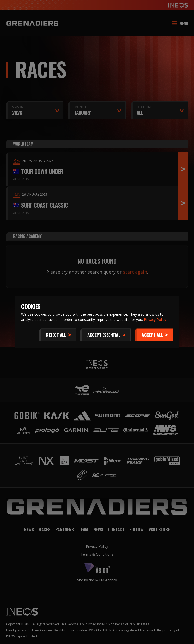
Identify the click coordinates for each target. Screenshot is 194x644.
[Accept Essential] (105, 335)
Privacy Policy (155, 320)
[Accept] (154, 335)
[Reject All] (58, 335)
